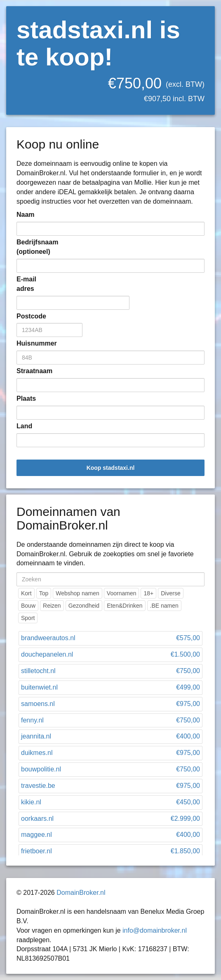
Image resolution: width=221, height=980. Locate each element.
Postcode (29, 316)
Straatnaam (29, 371)
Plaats (26, 398)
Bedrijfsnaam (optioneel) (29, 247)
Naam (26, 215)
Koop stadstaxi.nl (111, 468)
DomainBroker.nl (81, 893)
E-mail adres (26, 284)
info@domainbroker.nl (155, 930)
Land (24, 426)
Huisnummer (29, 343)
